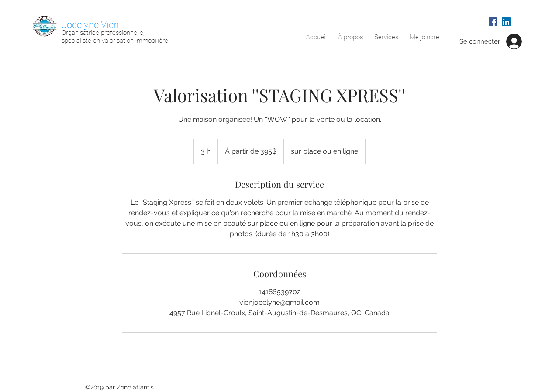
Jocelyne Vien (90, 25)
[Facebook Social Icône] (493, 22)
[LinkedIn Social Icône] (506, 22)
